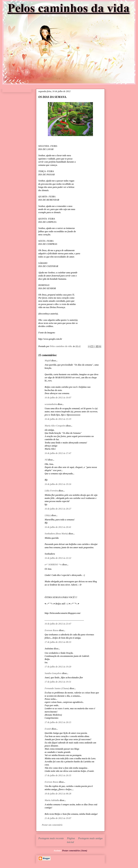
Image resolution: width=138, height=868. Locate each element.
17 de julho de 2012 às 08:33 (58, 642)
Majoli (48, 361)
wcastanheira (51, 404)
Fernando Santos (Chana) (57, 688)
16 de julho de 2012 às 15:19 (58, 419)
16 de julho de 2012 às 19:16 (58, 484)
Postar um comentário (52, 825)
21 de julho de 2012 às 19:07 (58, 818)
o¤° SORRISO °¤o (53, 565)
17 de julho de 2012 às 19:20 (58, 667)
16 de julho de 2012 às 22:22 (58, 558)
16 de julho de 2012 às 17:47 (58, 453)
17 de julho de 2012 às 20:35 (58, 775)
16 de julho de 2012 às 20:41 (58, 527)
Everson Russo (52, 630)
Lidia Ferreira (51, 491)
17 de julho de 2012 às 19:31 (58, 682)
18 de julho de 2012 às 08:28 (58, 794)
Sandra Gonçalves (53, 673)
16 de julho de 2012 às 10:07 (58, 398)
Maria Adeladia (52, 800)
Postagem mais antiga (90, 838)
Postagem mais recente (51, 838)
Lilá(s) (48, 515)
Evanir (48, 729)
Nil (46, 460)
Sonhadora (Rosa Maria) (56, 534)
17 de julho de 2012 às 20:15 (58, 722)
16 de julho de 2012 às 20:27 (58, 509)
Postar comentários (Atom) (75, 851)
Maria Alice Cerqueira (55, 426)
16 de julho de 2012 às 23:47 (58, 624)
